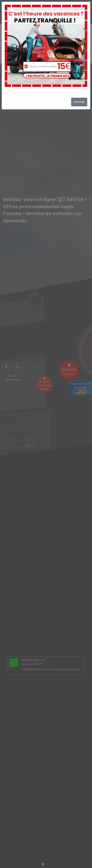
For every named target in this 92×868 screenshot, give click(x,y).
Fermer (79, 102)
